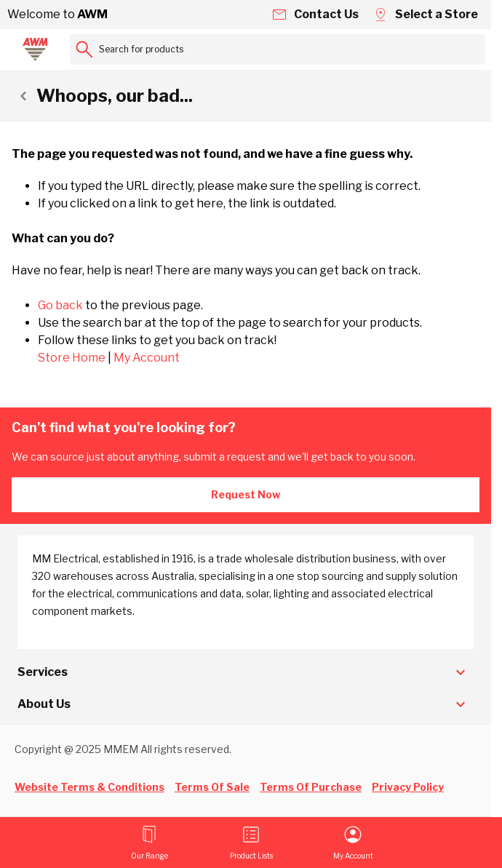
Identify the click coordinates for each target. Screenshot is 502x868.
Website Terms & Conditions (89, 787)
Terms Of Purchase (311, 787)
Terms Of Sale (212, 787)
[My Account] (353, 843)
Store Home (72, 358)
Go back (60, 305)
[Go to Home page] (35, 49)
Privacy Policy (408, 787)
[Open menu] (150, 843)
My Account (147, 358)
